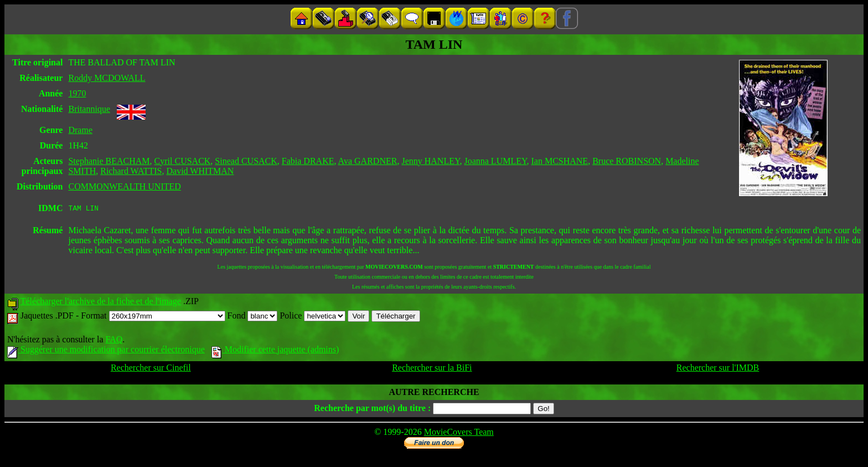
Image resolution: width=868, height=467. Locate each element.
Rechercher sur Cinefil (151, 369)
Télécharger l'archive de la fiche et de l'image (101, 303)
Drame (80, 130)
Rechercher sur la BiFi (432, 369)
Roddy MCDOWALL (107, 78)
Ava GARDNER (368, 161)
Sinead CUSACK (246, 161)
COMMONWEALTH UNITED (124, 186)
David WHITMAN (200, 171)
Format (153, 317)
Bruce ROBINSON (627, 161)
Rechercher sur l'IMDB (718, 369)
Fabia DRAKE (308, 161)
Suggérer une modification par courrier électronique (106, 351)
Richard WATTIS (131, 171)
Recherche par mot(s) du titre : (372, 410)
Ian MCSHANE (559, 161)
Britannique (89, 109)
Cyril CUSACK (183, 161)
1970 (77, 93)
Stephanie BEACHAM (109, 161)
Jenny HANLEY (430, 161)
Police (312, 317)
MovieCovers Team (459, 433)
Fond (253, 317)
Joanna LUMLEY (495, 161)
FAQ (114, 341)
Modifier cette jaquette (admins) (275, 351)
